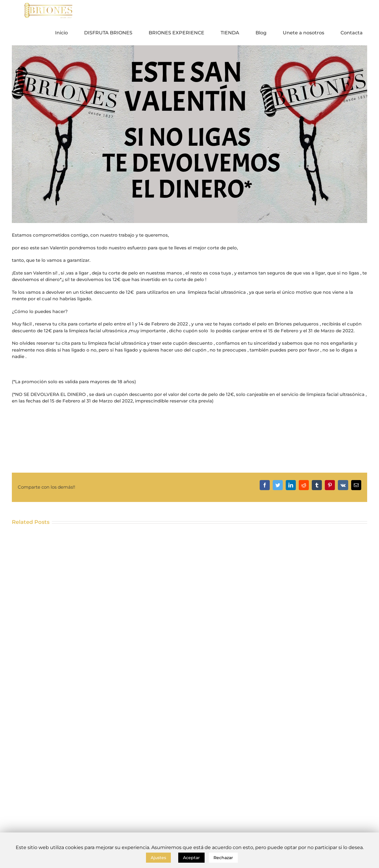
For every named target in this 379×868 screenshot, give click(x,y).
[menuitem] (65, 33)
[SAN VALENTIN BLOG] (189, 134)
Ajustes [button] (158, 858)
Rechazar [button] (223, 858)
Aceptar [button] (191, 858)
